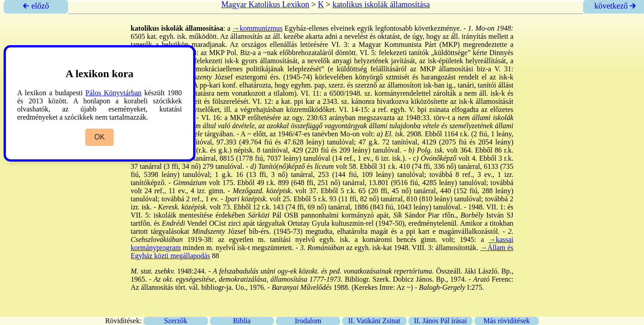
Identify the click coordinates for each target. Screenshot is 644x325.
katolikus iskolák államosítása (381, 5)
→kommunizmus (257, 28)
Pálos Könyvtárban (113, 93)
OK (100, 137)
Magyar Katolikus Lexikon (265, 5)
